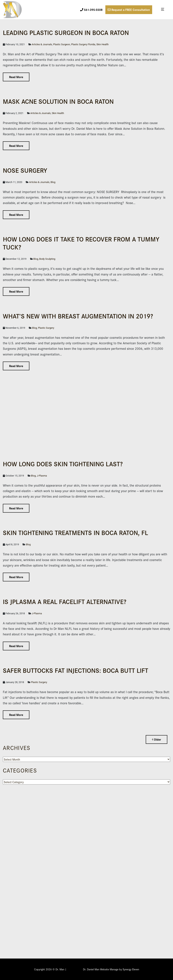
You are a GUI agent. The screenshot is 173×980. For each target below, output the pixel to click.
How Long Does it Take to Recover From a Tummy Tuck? (81, 243)
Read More (16, 77)
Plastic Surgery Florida (83, 44)
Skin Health (102, 44)
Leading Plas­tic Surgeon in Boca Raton (66, 32)
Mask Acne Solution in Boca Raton (58, 101)
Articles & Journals (42, 44)
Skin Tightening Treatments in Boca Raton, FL (75, 532)
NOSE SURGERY (25, 170)
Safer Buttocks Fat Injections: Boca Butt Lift (76, 670)
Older (157, 739)
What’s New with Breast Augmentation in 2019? (78, 316)
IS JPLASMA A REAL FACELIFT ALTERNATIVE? (65, 601)
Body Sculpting (47, 259)
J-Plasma (42, 476)
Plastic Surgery (46, 328)
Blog (53, 182)
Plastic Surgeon (61, 44)
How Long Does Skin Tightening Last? (63, 463)
